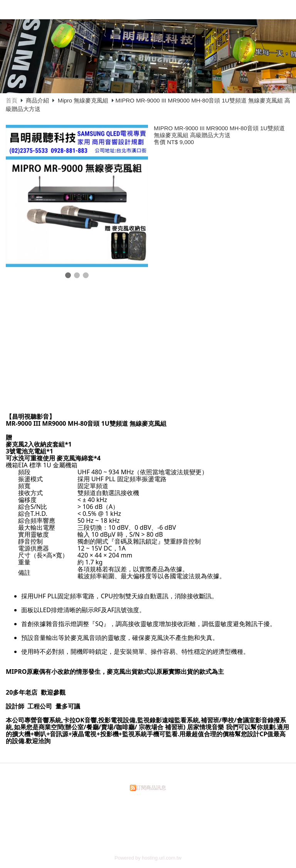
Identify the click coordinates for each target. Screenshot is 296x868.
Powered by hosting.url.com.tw (148, 858)
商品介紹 (38, 100)
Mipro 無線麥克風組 (83, 100)
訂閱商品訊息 (151, 788)
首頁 (12, 100)
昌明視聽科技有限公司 (140, 9)
